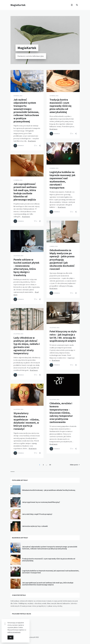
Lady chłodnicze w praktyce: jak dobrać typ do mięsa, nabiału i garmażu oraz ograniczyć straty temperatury (27, 345)
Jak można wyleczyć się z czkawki (35, 526)
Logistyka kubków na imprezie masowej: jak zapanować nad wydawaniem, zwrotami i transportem (62, 180)
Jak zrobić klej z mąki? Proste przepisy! (37, 514)
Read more (32, 141)
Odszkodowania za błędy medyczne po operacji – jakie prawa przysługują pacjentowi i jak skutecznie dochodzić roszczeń (62, 259)
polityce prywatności (14, 632)
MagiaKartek (18, 5)
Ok (10, 637)
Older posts (75, 465)
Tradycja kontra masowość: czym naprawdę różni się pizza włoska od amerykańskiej (60, 106)
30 (50, 465)
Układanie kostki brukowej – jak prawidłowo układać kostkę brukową (49, 490)
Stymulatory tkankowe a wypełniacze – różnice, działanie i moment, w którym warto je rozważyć (26, 421)
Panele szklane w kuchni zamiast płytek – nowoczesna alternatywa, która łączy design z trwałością (26, 267)
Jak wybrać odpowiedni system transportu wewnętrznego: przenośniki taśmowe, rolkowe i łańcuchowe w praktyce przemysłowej (26, 110)
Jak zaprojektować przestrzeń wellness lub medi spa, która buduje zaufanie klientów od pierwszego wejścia (25, 192)
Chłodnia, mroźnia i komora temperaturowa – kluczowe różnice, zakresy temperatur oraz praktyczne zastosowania (61, 413)
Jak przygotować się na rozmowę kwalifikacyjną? (41, 502)
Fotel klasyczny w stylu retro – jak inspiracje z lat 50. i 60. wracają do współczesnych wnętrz (63, 336)
